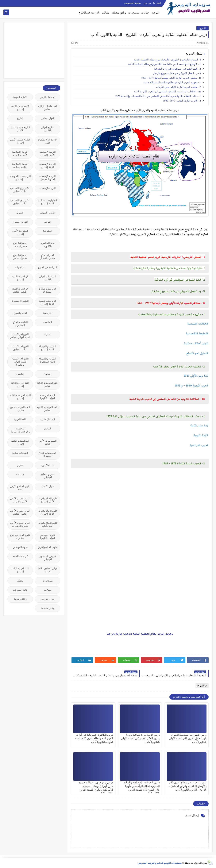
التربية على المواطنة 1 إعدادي (20, 178)
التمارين (20, 213)
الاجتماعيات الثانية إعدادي (20, 108)
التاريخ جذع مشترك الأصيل (20, 129)
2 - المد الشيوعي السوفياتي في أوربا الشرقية (177, 69)
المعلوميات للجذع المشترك (48, 454)
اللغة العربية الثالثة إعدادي (20, 384)
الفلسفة (48, 322)
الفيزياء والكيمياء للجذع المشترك (48, 360)
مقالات (106, 13)
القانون (48, 374)
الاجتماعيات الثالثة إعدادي (47, 108)
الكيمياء (20, 374)
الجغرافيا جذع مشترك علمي (20, 257)
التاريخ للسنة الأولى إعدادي (20, 141)
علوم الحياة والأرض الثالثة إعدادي (48, 512)
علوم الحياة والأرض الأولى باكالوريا (20, 500)
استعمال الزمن (47, 97)
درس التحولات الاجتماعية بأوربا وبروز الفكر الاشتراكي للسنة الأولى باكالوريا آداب (140, 738)
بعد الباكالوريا (47, 465)
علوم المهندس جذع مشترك (20, 537)
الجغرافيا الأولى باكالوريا (48, 245)
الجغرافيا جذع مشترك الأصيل (48, 257)
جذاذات (145, 13)
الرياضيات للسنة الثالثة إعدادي (48, 302)
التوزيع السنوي (20, 222)
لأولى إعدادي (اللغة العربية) (48, 570)
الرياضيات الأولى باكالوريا (47, 278)
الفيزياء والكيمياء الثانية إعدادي (20, 348)
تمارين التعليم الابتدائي (48, 476)
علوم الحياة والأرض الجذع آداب (48, 524)
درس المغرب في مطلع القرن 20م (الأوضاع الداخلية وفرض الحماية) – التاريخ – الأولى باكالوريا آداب (188, 786)
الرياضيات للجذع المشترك (48, 290)
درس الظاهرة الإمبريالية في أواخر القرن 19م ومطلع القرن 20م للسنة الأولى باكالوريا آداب (94, 738)
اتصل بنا (157, 3)
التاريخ (202, 28)
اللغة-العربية (20, 419)
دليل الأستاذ (47, 486)
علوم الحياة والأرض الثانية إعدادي (20, 512)
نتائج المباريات (20, 590)
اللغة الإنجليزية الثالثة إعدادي (48, 384)
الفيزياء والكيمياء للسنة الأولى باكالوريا (20, 362)
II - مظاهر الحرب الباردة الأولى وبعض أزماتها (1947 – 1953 (171, 78)
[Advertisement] (32, 50)
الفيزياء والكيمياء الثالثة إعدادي (48, 348)
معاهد (20, 581)
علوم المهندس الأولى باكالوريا (47, 537)
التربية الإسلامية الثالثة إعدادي (47, 165)
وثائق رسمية (20, 599)
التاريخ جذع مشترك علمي (48, 141)
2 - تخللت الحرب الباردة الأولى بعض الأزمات (178, 87)
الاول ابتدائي (47, 118)
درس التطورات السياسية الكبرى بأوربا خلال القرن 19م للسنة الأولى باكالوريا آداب (188, 738)
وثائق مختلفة (119, 13)
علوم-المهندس (20, 547)
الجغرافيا (48, 231)
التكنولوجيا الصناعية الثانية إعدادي (20, 202)
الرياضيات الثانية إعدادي (20, 278)
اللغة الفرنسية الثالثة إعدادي (20, 397)
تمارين (20, 465)
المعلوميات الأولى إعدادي (47, 442)
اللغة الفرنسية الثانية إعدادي (48, 409)
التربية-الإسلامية (48, 188)
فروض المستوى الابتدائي (47, 558)
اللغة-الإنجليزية (48, 419)
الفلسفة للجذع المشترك (20, 324)
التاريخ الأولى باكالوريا (47, 129)
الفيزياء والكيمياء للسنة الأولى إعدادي (20, 336)
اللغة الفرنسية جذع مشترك (20, 409)
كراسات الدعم (20, 556)
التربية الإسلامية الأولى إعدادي (47, 153)
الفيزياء (48, 334)
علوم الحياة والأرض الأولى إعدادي (48, 500)
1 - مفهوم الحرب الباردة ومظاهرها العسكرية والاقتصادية (172, 82)
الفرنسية (48, 313)
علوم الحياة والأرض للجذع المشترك (20, 524)
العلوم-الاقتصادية (20, 301)
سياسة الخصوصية (133, 3)
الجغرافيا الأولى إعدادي (20, 232)
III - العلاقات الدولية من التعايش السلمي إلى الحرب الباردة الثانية (167, 92)
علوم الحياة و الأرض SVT (20, 488)
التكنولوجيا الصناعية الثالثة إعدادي (20, 190)
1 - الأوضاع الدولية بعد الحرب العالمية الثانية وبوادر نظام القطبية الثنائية (164, 64)
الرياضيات (20, 267)
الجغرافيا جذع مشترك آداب (20, 245)
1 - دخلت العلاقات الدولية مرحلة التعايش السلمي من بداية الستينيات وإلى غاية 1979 (158, 96)
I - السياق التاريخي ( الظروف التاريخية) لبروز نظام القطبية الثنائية (167, 60)
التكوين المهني (48, 213)
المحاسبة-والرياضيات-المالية (20, 430)
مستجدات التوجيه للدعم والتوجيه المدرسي (160, 863)
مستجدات (134, 13)
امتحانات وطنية (20, 453)
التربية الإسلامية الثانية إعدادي (20, 165)
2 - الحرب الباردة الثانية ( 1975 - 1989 (182, 101)
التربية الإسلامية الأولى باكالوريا (20, 153)
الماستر (48, 429)
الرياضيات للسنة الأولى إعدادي (20, 290)
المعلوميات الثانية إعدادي (20, 442)
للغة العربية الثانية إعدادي (20, 570)
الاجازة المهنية (20, 97)
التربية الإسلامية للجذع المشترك (47, 178)
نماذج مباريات (48, 599)
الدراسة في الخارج (89, 13)
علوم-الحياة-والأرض (48, 547)
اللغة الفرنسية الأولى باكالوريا (48, 397)
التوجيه (155, 13)
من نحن (147, 3)
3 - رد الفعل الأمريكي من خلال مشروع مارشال (176, 73)
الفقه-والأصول (20, 313)
